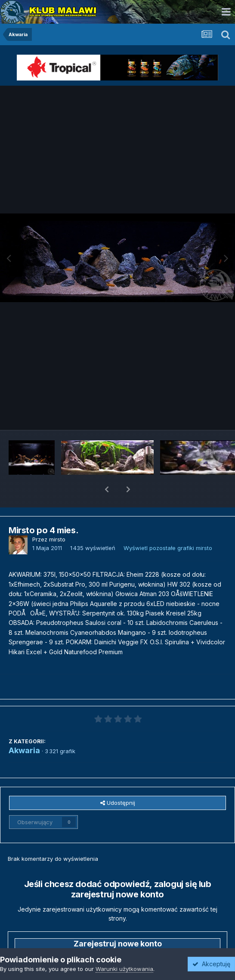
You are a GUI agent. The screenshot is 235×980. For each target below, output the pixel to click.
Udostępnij (118, 780)
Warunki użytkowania (124, 969)
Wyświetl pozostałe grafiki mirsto (168, 526)
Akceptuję (211, 964)
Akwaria (24, 728)
